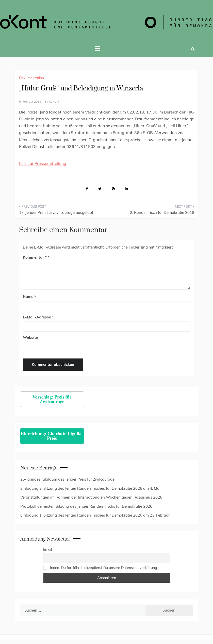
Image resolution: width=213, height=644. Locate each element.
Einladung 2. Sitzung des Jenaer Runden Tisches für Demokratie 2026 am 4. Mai (90, 488)
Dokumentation (31, 78)
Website (30, 337)
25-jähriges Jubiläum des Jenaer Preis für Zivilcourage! (68, 479)
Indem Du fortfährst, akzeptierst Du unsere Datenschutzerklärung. (104, 568)
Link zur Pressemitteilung (43, 163)
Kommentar (35, 257)
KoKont (54, 101)
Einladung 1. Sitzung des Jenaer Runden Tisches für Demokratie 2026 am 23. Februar (95, 515)
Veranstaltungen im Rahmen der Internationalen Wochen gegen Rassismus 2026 (91, 497)
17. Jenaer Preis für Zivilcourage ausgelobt (56, 212)
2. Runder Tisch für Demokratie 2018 (162, 212)
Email (47, 550)
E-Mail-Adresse (38, 317)
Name (29, 297)
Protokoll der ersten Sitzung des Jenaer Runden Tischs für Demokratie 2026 (86, 506)
